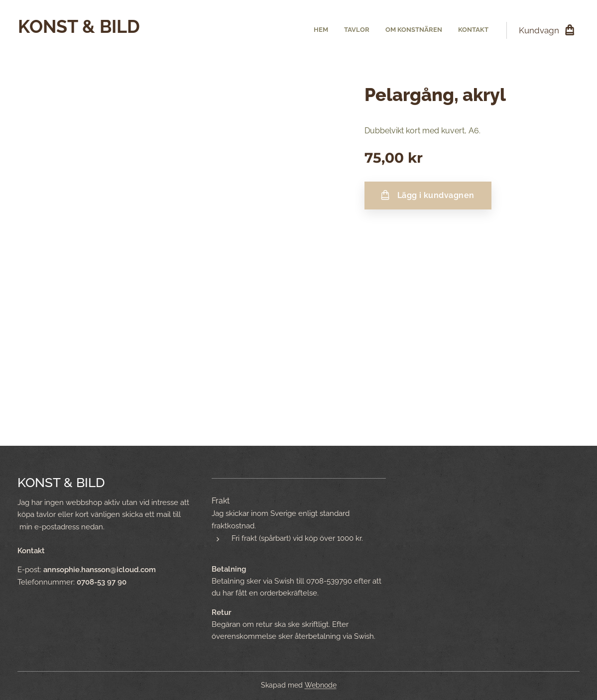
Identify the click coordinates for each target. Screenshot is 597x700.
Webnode (321, 685)
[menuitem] (443, 30)
